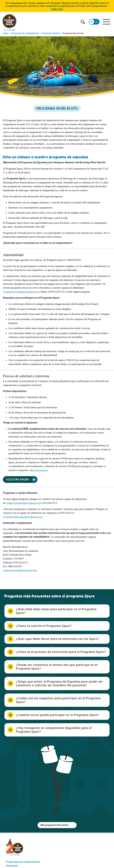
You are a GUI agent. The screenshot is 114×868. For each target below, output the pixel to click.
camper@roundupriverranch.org (22, 292)
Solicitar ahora (18, 479)
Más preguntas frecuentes (54, 825)
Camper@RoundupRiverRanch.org (23, 517)
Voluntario (12, 866)
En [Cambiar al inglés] (92, 22)
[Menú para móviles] (106, 22)
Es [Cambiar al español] (97, 22)
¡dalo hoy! (57, 9)
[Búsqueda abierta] (83, 22)
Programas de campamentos (23, 862)
